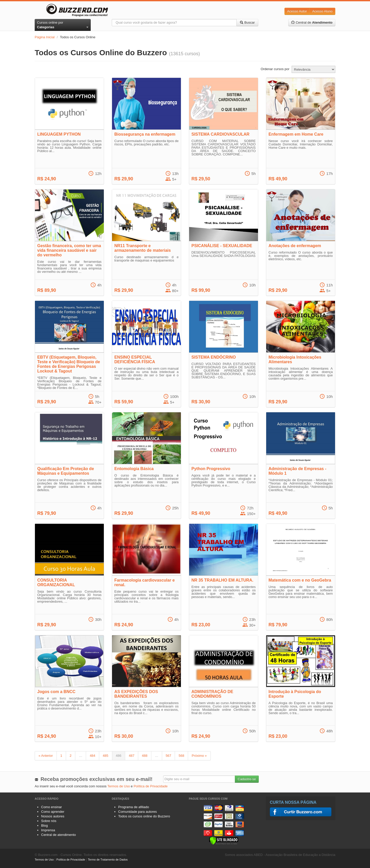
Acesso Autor (297, 11)
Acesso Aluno (322, 11)
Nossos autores (53, 816)
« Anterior (46, 756)
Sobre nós (49, 821)
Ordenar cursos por (275, 69)
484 (92, 756)
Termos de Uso (119, 786)
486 (119, 756)
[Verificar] (224, 840)
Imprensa (48, 830)
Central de (312, 22)
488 (145, 756)
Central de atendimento (58, 835)
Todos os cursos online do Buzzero (144, 816)
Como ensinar (52, 807)
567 (169, 756)
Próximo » (199, 756)
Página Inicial (45, 37)
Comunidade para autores (137, 812)
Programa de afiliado (134, 807)
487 (132, 756)
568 (181, 756)
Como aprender (53, 812)
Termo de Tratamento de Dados (108, 860)
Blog (44, 825)
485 (106, 756)
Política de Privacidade (151, 786)
